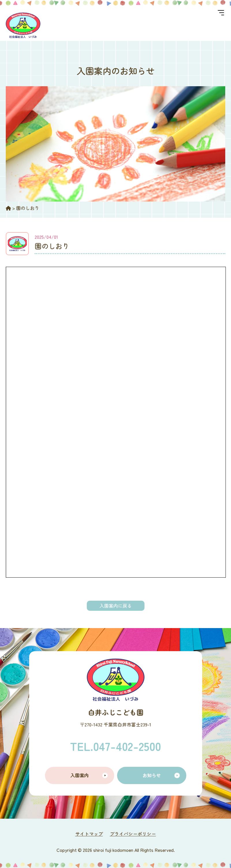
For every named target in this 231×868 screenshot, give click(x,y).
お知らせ (152, 775)
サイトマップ (89, 834)
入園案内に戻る (116, 606)
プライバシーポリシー (133, 834)
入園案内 (80, 775)
